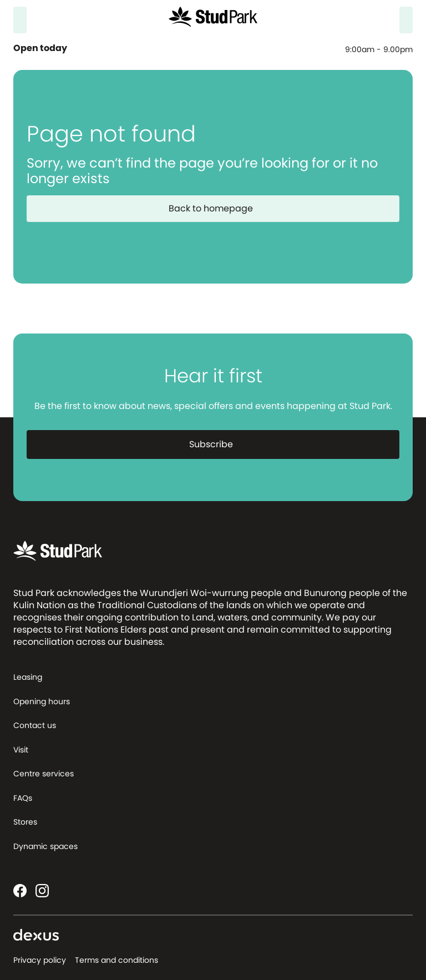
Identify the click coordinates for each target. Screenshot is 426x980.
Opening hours (42, 701)
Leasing (28, 677)
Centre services (44, 774)
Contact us (35, 725)
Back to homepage (217, 208)
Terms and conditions (116, 960)
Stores (25, 822)
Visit (21, 750)
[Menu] (406, 20)
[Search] (20, 20)
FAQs (23, 798)
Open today (41, 48)
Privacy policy (40, 960)
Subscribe (218, 444)
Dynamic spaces (45, 846)
